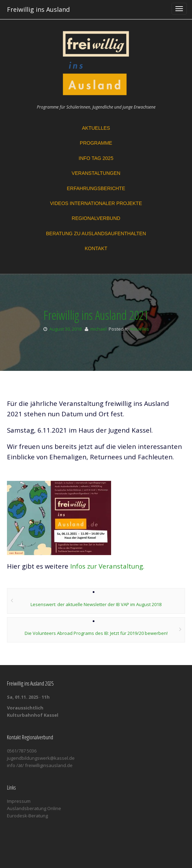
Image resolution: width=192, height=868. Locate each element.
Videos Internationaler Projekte (96, 203)
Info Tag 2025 (96, 158)
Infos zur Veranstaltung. (107, 566)
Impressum (19, 801)
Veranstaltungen (96, 173)
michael (98, 329)
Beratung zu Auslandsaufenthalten (96, 233)
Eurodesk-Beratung (27, 816)
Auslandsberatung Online (34, 808)
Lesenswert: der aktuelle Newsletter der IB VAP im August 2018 (96, 604)
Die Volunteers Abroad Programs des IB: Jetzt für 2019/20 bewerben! (96, 633)
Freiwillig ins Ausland (38, 9)
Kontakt (96, 248)
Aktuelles (96, 128)
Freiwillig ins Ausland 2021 (96, 315)
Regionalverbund (96, 218)
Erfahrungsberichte (96, 188)
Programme (96, 143)
